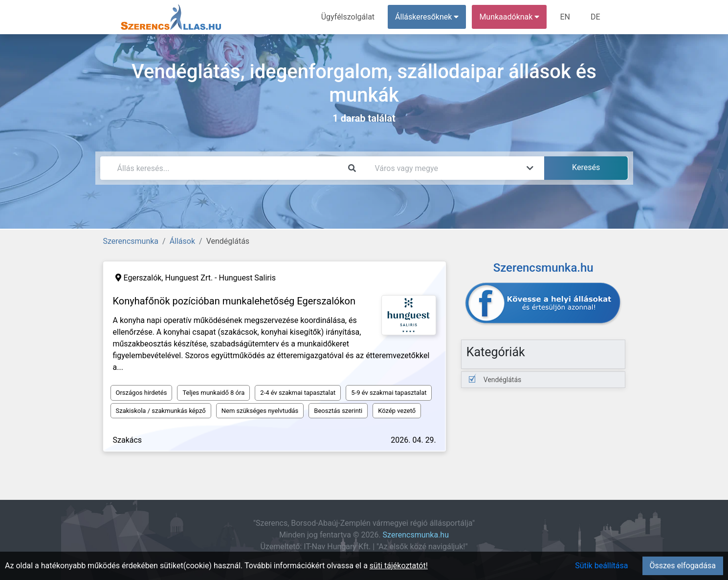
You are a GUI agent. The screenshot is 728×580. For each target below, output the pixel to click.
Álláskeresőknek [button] (427, 17)
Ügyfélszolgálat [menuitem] (348, 17)
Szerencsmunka (131, 241)
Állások (182, 241)
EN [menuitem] (565, 17)
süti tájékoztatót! (399, 566)
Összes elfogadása (683, 566)
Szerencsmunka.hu (416, 535)
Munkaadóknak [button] (509, 17)
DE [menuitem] (596, 17)
